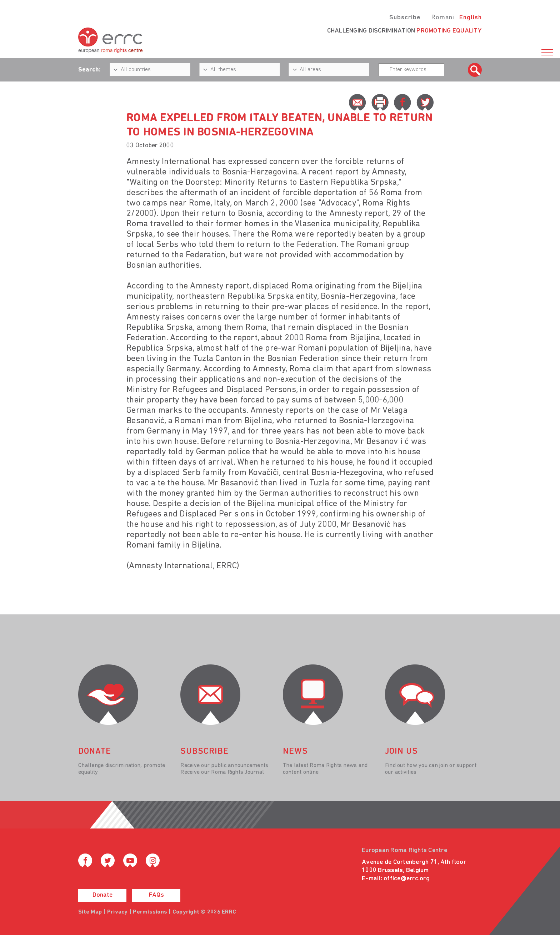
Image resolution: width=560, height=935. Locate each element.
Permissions (150, 912)
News (295, 752)
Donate (102, 895)
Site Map (90, 912)
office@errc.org (407, 879)
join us (401, 752)
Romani (443, 18)
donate (95, 752)
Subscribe (405, 18)
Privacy (117, 912)
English (471, 18)
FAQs (156, 895)
